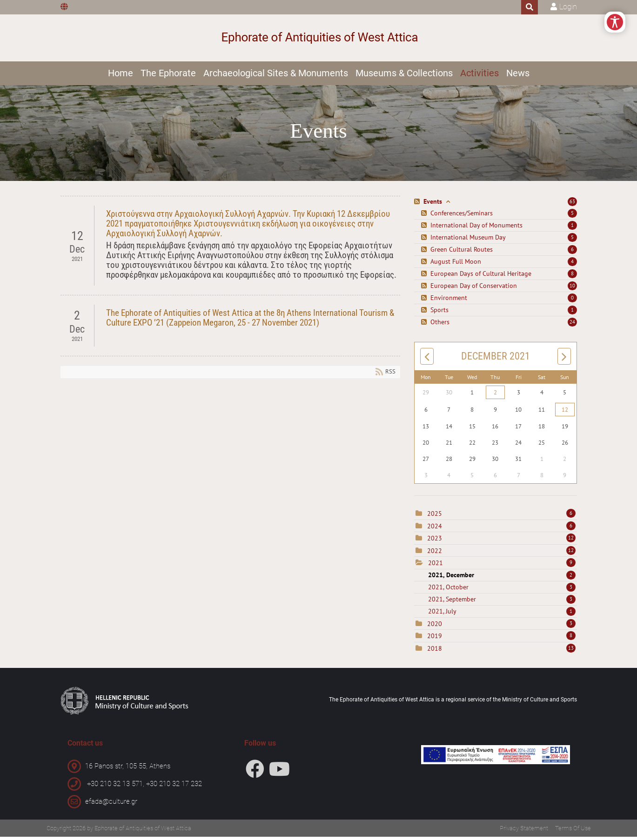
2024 (435, 529)
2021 (436, 567)
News (518, 73)
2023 (435, 542)
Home (121, 73)
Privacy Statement (524, 831)
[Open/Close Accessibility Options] (615, 22)
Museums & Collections (404, 73)
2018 (435, 652)
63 (572, 205)
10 (572, 289)
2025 (435, 517)
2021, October (502, 590)
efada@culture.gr (111, 805)
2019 (435, 640)
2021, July (502, 614)
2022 (435, 554)
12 (565, 413)
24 (572, 326)
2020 (435, 627)
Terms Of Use (573, 831)
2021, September (502, 602)
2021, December (502, 578)
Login (568, 7)
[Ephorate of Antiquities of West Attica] (318, 38)
